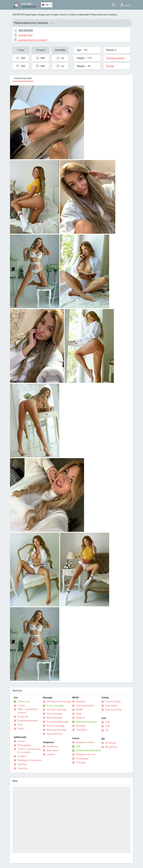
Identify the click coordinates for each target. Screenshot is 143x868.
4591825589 (26, 30)
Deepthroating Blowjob (88, 750)
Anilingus (81, 763)
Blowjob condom (85, 742)
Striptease (52, 746)
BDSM (79, 710)
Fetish (21, 729)
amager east (44, 15)
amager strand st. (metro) (64, 15)
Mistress (81, 702)
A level (21, 706)
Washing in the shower (30, 760)
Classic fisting (113, 702)
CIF (107, 730)
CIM (107, 722)
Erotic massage (55, 706)
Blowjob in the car (86, 754)
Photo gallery (23, 78)
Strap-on (80, 718)
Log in (126, 5)
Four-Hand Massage (57, 722)
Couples (22, 756)
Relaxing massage (56, 730)
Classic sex (24, 702)
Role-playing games (86, 722)
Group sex (23, 717)
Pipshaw (22, 764)
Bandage (81, 726)
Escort (21, 741)
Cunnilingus (82, 758)
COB (107, 726)
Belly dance (53, 750)
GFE (78, 746)
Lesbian (51, 754)
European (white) (116, 58)
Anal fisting (111, 706)
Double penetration (28, 721)
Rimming (22, 768)
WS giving (110, 743)
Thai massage (54, 714)
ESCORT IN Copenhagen (25, 15)
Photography (24, 745)
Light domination (85, 706)
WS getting (111, 747)
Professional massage (59, 702)
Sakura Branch (54, 734)
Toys (20, 725)
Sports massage (55, 726)
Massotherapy (54, 718)
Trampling (81, 730)
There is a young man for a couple (29, 751)
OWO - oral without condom (28, 711)
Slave (79, 714)
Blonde (110, 66)
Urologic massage (57, 710)
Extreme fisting (113, 710)
